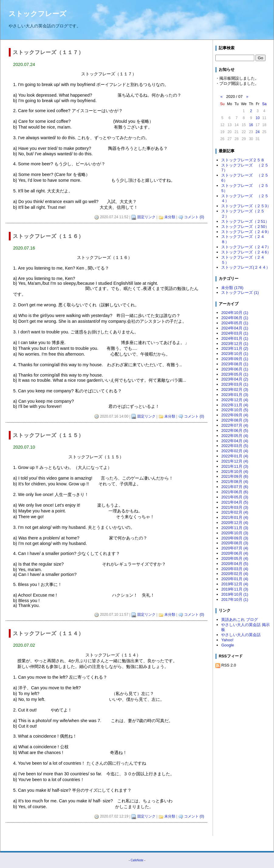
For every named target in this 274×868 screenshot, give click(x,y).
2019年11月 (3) (235, 589)
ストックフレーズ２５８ (243, 160)
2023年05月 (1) (235, 374)
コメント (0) (194, 217)
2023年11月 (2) (235, 348)
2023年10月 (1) (235, 354)
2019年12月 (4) (235, 584)
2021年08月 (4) (235, 482)
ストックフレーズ (38, 14)
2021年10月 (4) (235, 472)
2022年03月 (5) (235, 446)
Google (228, 645)
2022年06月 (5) (235, 431)
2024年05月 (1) (235, 323)
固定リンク (146, 217)
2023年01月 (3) (235, 395)
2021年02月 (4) (235, 512)
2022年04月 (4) (235, 441)
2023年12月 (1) (235, 344)
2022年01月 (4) (235, 456)
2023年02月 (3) (235, 389)
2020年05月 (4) (235, 558)
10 (257, 118)
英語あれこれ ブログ (240, 620)
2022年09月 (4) (235, 415)
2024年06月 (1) (235, 318)
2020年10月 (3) (235, 533)
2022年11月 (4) (235, 405)
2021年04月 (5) (235, 502)
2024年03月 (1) (235, 333)
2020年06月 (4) (235, 553)
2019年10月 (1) (235, 594)
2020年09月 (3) (235, 538)
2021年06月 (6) (235, 492)
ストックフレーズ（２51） (245, 221)
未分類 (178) (232, 288)
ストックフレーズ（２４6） (246, 252)
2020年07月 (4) (235, 548)
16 (251, 125)
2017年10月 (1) (235, 599)
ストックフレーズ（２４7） (246, 247)
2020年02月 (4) (235, 574)
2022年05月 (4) (235, 436)
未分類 (170, 217)
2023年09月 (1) (235, 359)
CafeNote (137, 860)
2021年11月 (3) (235, 466)
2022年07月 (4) (235, 425)
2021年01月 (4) (235, 517)
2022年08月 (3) (235, 420)
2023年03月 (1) (235, 384)
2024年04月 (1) (235, 328)
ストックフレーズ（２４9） (246, 232)
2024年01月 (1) (235, 338)
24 (257, 132)
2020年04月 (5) (235, 564)
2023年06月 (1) (235, 369)
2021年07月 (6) (235, 487)
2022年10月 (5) (235, 410)
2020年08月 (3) (235, 543)
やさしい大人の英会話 (241, 635)
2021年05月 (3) (235, 497)
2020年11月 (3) (235, 528)
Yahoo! (227, 640)
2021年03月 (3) (235, 507)
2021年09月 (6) (235, 476)
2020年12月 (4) (235, 523)
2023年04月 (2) (235, 379)
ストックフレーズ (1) (240, 293)
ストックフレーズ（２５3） (246, 206)
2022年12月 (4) (235, 400)
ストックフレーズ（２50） (245, 227)
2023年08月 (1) (235, 364)
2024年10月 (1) (235, 313)
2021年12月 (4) (235, 461)
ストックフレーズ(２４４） (245, 267)
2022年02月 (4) (235, 451)
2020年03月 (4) (235, 569)
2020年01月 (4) (235, 579)
